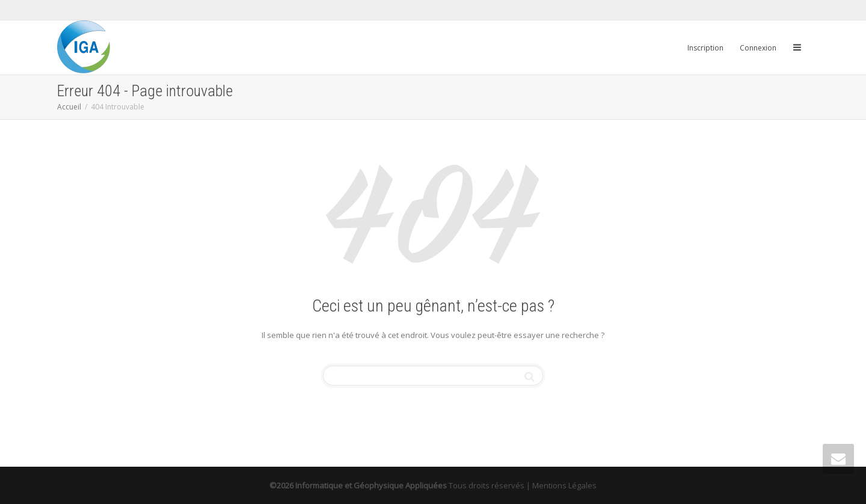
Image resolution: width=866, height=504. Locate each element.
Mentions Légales (564, 485)
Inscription (705, 48)
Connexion (758, 48)
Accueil (69, 107)
